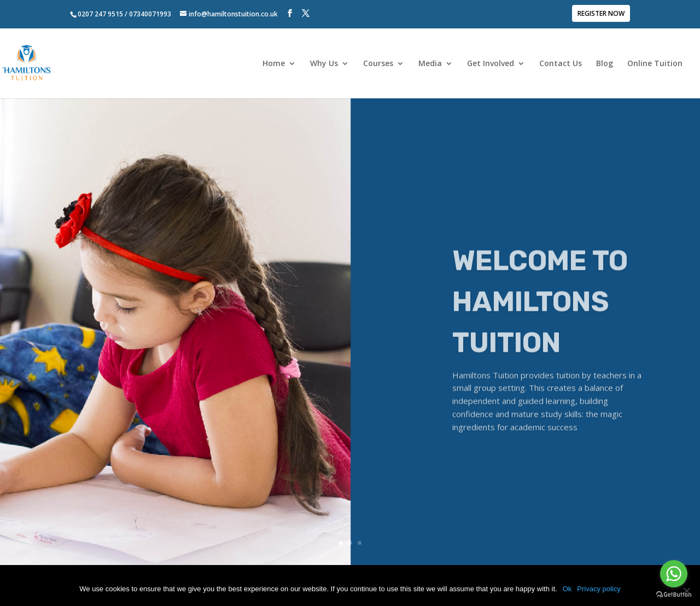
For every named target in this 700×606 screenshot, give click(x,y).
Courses (378, 64)
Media (430, 64)
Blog (605, 64)
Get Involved (491, 64)
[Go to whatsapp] (674, 574)
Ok (567, 589)
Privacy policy (599, 589)
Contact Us (561, 64)
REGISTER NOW (601, 14)
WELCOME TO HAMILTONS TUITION (540, 321)
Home (274, 64)
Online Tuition (655, 64)
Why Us (324, 64)
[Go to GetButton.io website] (674, 595)
